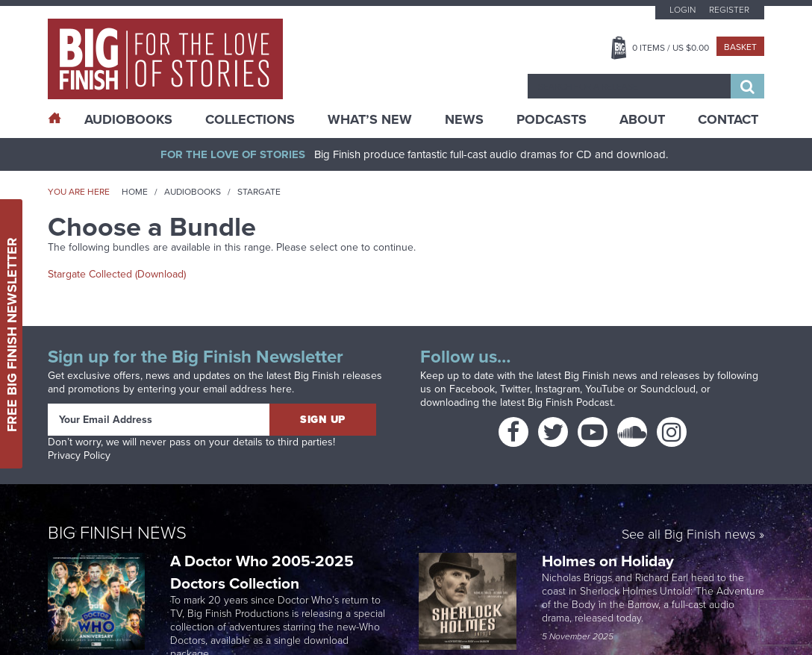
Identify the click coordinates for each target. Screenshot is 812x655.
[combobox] (629, 86)
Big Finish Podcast (570, 402)
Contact (728, 119)
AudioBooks (128, 119)
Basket (740, 47)
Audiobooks (193, 192)
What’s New (370, 119)
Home (135, 192)
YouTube (605, 389)
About (642, 119)
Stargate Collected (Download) (117, 274)
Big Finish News (117, 533)
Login (683, 10)
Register (729, 10)
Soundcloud (668, 389)
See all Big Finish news (688, 535)
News (464, 119)
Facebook (472, 389)
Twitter (515, 389)
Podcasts (552, 119)
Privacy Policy (79, 455)
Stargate (259, 192)
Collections (250, 119)
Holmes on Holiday (610, 561)
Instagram (558, 389)
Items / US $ (671, 48)
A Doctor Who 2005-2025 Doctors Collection (262, 572)
